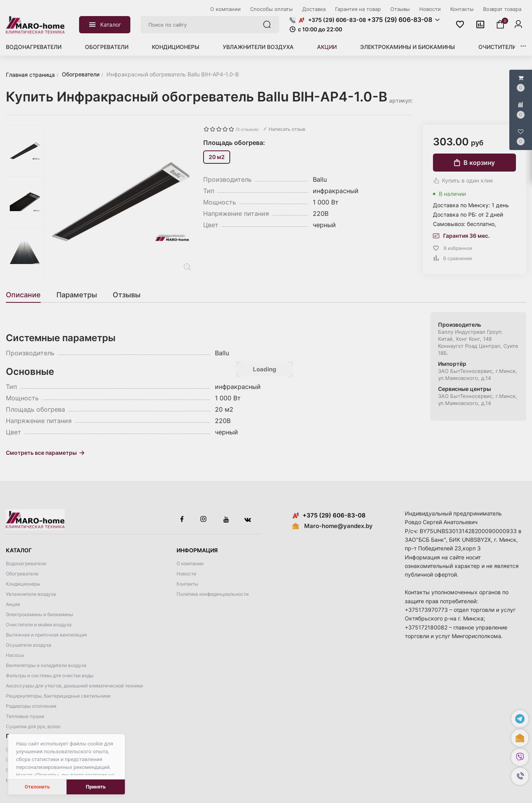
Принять (96, 787)
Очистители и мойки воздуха (39, 625)
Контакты (187, 584)
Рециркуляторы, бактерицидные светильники (58, 696)
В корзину (474, 163)
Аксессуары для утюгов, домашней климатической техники (74, 686)
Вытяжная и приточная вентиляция (46, 635)
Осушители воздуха (29, 645)
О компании (190, 563)
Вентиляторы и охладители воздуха (46, 665)
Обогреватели (107, 47)
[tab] (27, 295)
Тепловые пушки (25, 716)
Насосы (15, 655)
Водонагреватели (34, 47)
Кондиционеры (176, 47)
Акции (327, 47)
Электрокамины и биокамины (408, 47)
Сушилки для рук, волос (33, 726)
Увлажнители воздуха (258, 47)
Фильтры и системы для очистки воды (50, 675)
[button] (520, 776)
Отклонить (37, 787)
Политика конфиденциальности (213, 594)
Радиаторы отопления (31, 706)
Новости (186, 574)
